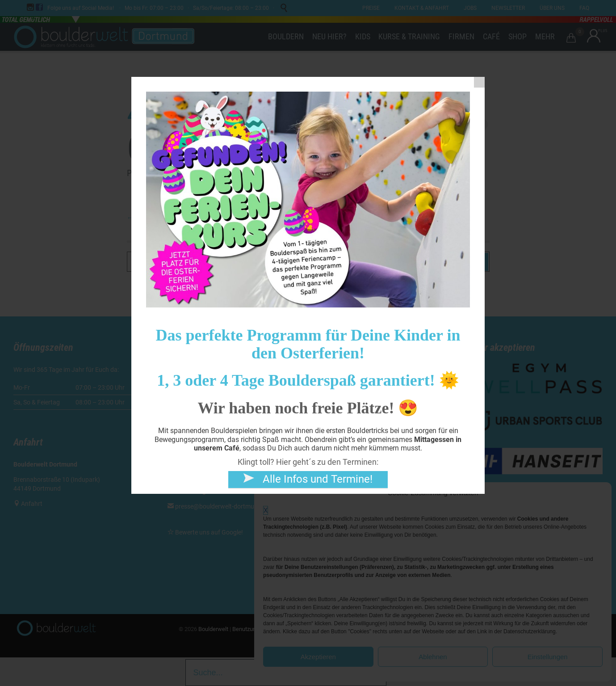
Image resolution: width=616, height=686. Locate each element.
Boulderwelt (213, 629)
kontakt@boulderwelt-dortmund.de (224, 400)
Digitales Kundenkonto (353, 387)
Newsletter (337, 441)
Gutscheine (337, 405)
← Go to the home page (162, 218)
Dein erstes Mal (343, 370)
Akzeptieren (318, 657)
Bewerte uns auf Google (208, 532)
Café (328, 414)
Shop (329, 396)
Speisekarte (338, 432)
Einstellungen (548, 657)
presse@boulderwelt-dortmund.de (219, 506)
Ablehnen (433, 657)
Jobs (329, 423)
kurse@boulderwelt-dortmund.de (217, 465)
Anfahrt (32, 504)
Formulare (336, 379)
